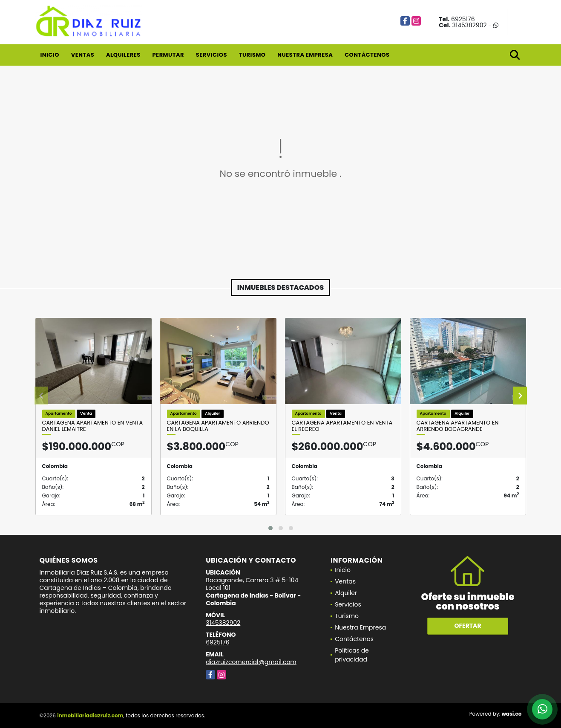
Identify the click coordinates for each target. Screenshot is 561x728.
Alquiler (346, 593)
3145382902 (469, 25)
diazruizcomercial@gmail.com (251, 662)
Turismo (252, 55)
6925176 (463, 19)
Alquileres (123, 55)
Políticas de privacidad (352, 655)
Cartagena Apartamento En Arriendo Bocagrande (458, 426)
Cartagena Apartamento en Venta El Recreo (342, 426)
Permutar (168, 55)
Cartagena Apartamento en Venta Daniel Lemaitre (93, 426)
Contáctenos (367, 55)
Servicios (211, 55)
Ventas (83, 55)
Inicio (50, 55)
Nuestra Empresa (305, 55)
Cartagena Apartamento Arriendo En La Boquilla (218, 426)
